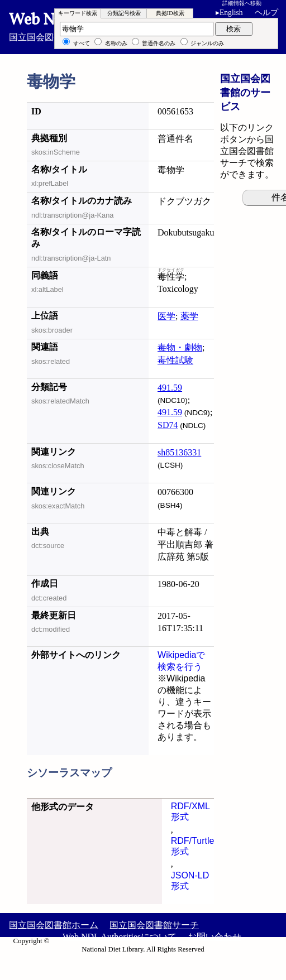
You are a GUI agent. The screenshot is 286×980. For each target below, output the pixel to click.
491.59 (170, 388)
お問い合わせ (214, 937)
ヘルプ (266, 13)
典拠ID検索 (170, 13)
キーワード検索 (78, 13)
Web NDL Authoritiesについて (120, 937)
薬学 (189, 316)
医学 (166, 316)
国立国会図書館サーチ (154, 925)
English (231, 13)
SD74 (168, 425)
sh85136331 (179, 452)
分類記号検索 (124, 13)
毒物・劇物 (180, 347)
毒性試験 (175, 360)
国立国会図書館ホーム (54, 925)
